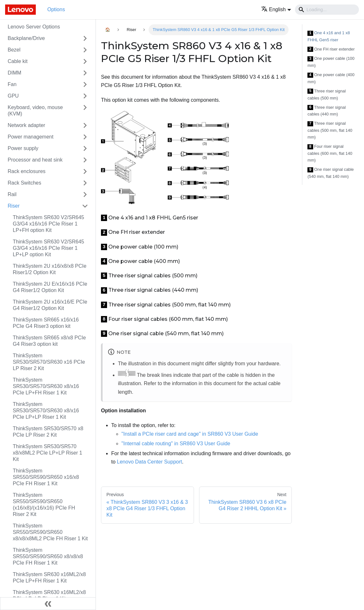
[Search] (327, 10)
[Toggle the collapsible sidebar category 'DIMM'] (85, 73)
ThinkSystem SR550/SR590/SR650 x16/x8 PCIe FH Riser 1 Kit (46, 477)
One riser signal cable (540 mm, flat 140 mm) (331, 173)
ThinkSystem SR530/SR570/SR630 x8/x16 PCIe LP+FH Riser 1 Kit (46, 386)
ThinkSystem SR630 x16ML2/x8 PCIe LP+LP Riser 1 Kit (49, 595)
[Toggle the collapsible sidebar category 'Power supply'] (85, 148)
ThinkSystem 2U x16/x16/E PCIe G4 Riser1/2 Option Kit (50, 305)
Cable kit (18, 61)
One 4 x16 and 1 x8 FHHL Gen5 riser (329, 36)
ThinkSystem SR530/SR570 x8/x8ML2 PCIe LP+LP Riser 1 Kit (47, 453)
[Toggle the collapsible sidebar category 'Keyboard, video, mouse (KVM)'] (85, 111)
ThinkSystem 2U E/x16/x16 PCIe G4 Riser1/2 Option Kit (50, 287)
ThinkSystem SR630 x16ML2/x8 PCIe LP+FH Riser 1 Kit (49, 578)
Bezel (14, 50)
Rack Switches (24, 183)
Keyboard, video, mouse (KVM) (35, 111)
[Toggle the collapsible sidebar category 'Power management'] (85, 137)
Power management (31, 137)
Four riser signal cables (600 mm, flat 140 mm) (330, 153)
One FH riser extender (331, 49)
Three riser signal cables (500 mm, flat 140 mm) (330, 130)
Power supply (23, 148)
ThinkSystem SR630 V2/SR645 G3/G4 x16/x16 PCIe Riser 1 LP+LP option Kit (48, 248)
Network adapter (26, 125)
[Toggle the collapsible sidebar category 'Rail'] (85, 194)
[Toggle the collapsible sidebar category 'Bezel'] (85, 50)
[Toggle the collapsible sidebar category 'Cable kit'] (85, 61)
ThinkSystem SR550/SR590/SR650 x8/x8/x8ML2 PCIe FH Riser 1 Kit (50, 532)
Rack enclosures (27, 171)
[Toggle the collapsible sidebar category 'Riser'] (85, 206)
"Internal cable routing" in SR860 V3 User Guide (176, 444)
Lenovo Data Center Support (150, 462)
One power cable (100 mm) (331, 62)
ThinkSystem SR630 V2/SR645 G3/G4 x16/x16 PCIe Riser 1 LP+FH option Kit (48, 224)
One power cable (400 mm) (331, 78)
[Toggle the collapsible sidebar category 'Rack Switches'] (85, 183)
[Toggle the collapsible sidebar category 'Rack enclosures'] (85, 171)
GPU (13, 96)
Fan (12, 84)
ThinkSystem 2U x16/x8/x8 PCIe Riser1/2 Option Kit (50, 269)
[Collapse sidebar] (48, 604)
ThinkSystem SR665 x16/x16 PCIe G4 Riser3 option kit (46, 323)
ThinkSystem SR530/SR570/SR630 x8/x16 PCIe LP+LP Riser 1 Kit (46, 411)
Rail (12, 194)
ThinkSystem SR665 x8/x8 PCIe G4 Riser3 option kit (49, 341)
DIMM (15, 73)
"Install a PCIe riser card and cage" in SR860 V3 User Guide (190, 434)
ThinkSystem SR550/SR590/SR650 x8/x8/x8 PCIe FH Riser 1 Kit (48, 556)
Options (56, 9)
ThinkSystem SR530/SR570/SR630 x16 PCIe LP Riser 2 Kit (49, 362)
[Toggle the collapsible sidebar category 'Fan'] (85, 84)
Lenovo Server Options (34, 27)
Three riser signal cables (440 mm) (326, 111)
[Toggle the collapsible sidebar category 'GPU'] (85, 96)
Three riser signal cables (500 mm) (326, 95)
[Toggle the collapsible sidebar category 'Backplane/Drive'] (85, 38)
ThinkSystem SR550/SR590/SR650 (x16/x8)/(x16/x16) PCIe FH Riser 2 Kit (44, 505)
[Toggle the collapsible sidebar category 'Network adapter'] (85, 125)
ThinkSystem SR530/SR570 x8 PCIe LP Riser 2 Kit (48, 432)
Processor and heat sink (35, 160)
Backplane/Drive (26, 38)
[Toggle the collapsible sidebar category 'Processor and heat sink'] (85, 160)
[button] (276, 9)
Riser (14, 206)
